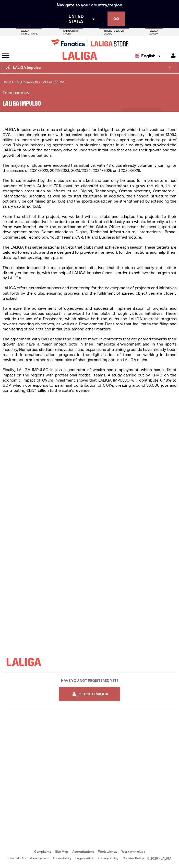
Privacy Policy (108, 858)
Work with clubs (133, 852)
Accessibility (62, 858)
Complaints (43, 852)
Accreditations (83, 852)
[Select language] (149, 56)
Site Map (62, 852)
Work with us (108, 852)
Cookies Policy (133, 858)
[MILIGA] (172, 56)
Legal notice (84, 858)
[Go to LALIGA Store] (90, 43)
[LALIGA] (80, 56)
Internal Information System (28, 858)
